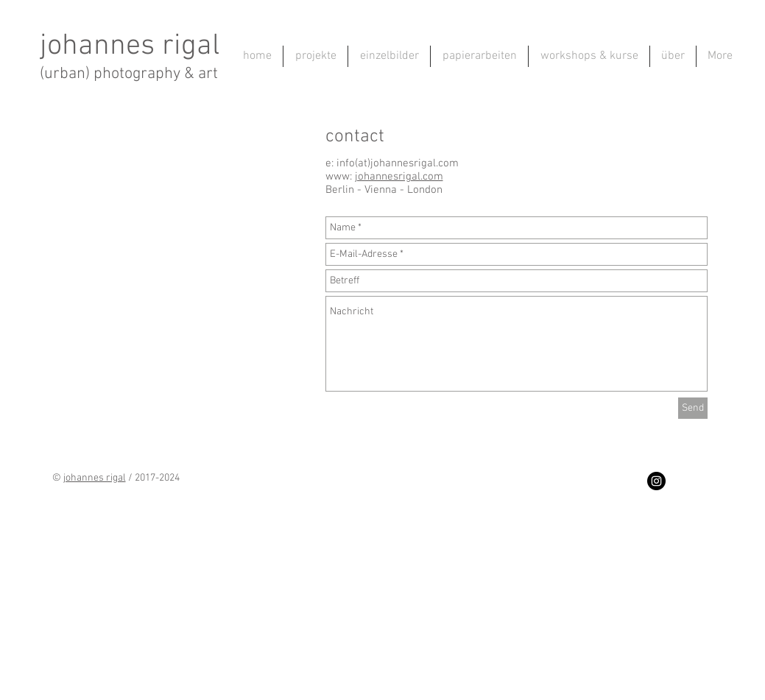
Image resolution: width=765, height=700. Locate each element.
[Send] (693, 408)
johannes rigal (130, 46)
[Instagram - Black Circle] (656, 481)
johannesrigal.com (399, 177)
